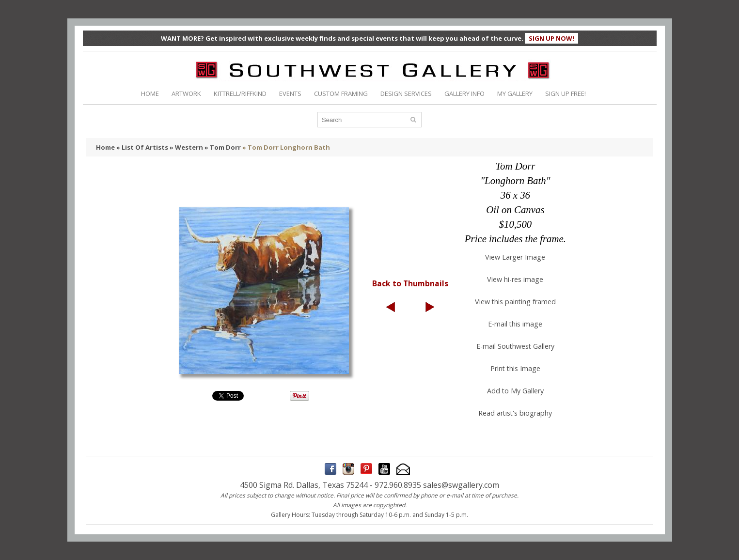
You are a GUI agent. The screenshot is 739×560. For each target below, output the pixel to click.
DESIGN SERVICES (406, 93)
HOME (150, 93)
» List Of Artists (142, 147)
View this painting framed (515, 302)
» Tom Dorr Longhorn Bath (286, 147)
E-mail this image (515, 324)
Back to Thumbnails (410, 283)
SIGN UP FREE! (566, 93)
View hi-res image (515, 279)
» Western (186, 147)
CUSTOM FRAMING (341, 93)
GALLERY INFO (464, 93)
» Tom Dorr (223, 147)
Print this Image (515, 368)
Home (105, 147)
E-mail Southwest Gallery (515, 346)
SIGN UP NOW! (551, 38)
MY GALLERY (515, 93)
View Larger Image (515, 257)
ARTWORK (186, 93)
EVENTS (290, 93)
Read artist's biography (515, 413)
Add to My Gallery (515, 391)
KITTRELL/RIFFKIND (240, 93)
